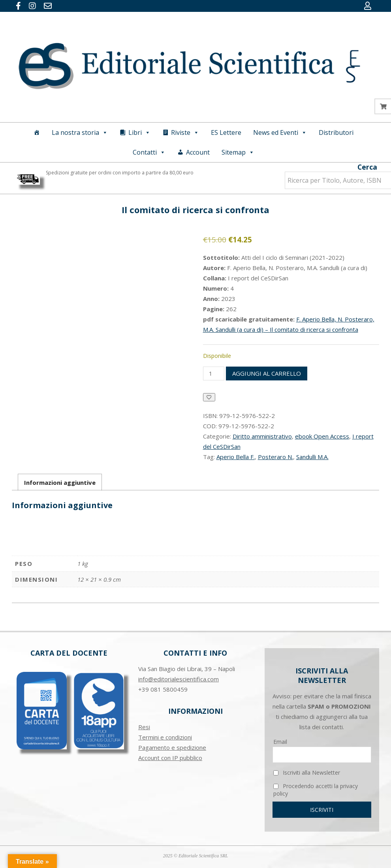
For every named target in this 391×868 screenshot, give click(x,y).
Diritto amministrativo (262, 436)
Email (280, 742)
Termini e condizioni (165, 737)
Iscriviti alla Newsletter (307, 773)
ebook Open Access (322, 436)
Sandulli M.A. (312, 457)
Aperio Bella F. (236, 457)
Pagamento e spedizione (172, 747)
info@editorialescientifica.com (179, 679)
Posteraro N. (275, 457)
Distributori (336, 132)
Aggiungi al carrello (267, 373)
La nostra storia (80, 132)
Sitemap (238, 152)
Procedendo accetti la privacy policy (316, 790)
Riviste (185, 132)
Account (198, 152)
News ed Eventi (280, 132)
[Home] (37, 132)
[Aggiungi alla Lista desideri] (209, 397)
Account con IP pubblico (170, 758)
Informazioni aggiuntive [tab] (60, 482)
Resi (144, 727)
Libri (139, 132)
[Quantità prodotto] (214, 373)
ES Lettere (226, 132)
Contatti (149, 152)
